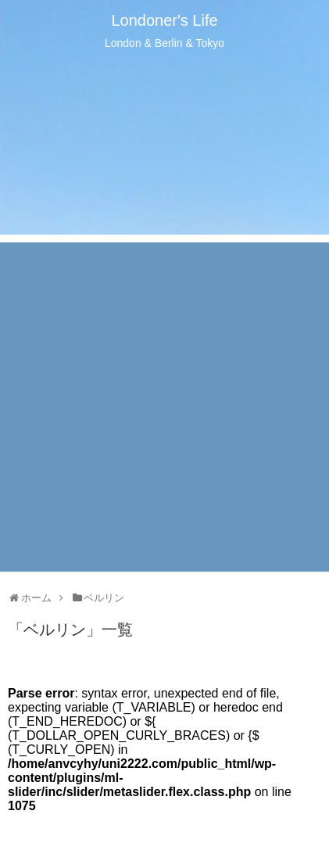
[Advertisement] (164, 407)
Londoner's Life (164, 20)
